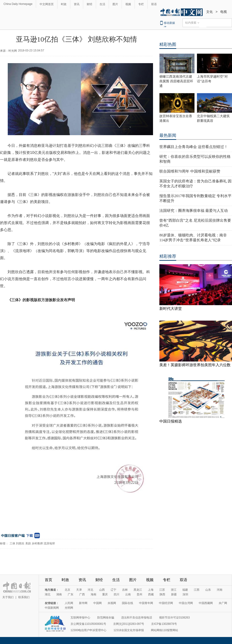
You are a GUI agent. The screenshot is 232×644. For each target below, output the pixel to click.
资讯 (77, 4)
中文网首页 (47, 4)
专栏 (141, 4)
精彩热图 (168, 44)
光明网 (69, 608)
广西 (82, 594)
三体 (12, 543)
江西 (197, 590)
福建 (185, 590)
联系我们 (24, 597)
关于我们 (8, 597)
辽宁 (113, 590)
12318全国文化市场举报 (129, 630)
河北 (90, 590)
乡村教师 (37, 543)
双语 (154, 4)
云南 (128, 594)
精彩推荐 (168, 256)
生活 (102, 4)
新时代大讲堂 (171, 309)
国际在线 (127, 603)
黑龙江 (138, 590)
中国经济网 (166, 603)
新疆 (174, 594)
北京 (67, 590)
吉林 (125, 590)
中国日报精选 (171, 421)
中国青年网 (146, 603)
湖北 (48, 594)
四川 (116, 594)
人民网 (69, 603)
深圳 (185, 594)
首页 (49, 580)
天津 (79, 590)
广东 (71, 594)
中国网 (97, 603)
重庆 (105, 594)
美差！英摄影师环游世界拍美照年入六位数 (195, 365)
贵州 (139, 594)
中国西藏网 (206, 603)
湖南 (59, 594)
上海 (151, 590)
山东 (208, 590)
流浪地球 (49, 543)
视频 (128, 4)
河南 (220, 590)
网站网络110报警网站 (165, 630)
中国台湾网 (186, 603)
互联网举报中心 (80, 618)
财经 (90, 4)
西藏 (151, 594)
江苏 (162, 590)
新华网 (83, 603)
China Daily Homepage (18, 4)
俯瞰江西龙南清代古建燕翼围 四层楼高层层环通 (176, 81)
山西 (102, 590)
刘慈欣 (20, 543)
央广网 (223, 603)
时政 (64, 4)
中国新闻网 (52, 608)
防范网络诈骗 (106, 618)
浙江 (174, 590)
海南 (94, 594)
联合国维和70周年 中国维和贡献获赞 (190, 171)
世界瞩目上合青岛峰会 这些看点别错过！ (194, 147)
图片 (115, 4)
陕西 (162, 594)
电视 (224, 12)
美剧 (28, 543)
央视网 (112, 603)
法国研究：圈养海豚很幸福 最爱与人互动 (194, 211)
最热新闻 (168, 135)
